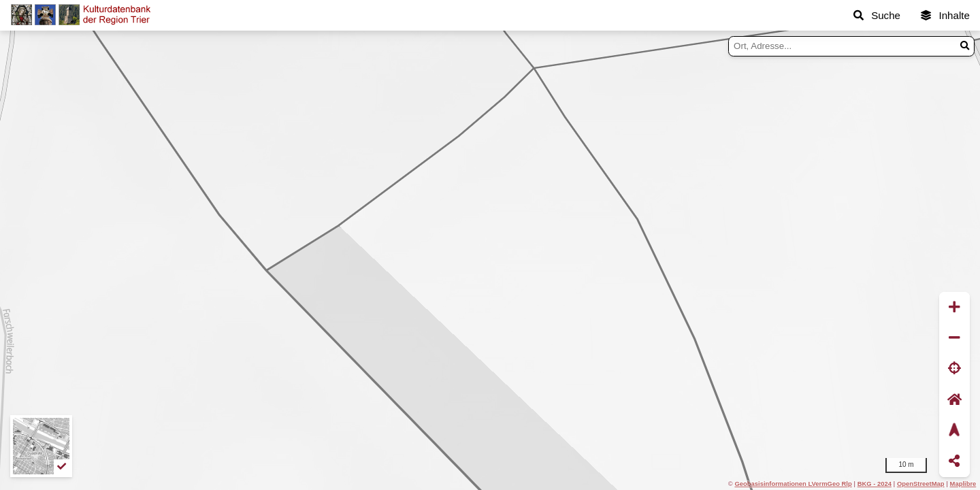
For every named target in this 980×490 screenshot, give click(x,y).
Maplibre (963, 484)
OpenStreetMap (921, 484)
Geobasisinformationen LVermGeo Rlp (793, 484)
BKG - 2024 (875, 484)
